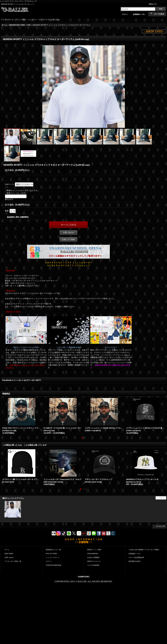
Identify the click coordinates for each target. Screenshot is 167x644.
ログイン (125, 14)
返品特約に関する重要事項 (18, 217)
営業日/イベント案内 (94, 550)
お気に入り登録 (68, 240)
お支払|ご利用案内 (93, 557)
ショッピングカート (53, 557)
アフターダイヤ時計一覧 (13, 561)
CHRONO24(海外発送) (54, 565)
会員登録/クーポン (139, 14)
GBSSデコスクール (94, 561)
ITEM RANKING (93, 554)
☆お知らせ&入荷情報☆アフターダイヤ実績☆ (144, 550)
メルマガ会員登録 (93, 565)
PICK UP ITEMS (51, 554)
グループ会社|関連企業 (136, 557)
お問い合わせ (68, 233)
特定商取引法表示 (135, 561)
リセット (162, 498)
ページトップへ (161, 526)
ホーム (7, 550)
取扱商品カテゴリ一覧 (53, 550)
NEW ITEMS (9, 554)
